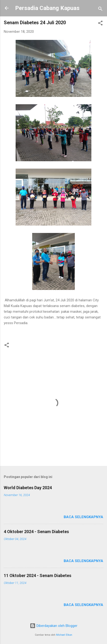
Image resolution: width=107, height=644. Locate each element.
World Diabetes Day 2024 (28, 488)
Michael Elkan (64, 635)
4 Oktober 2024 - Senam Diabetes (36, 532)
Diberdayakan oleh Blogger (54, 626)
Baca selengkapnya (83, 517)
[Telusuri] (100, 10)
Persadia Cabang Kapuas (47, 8)
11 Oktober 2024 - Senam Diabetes (38, 575)
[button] (100, 24)
